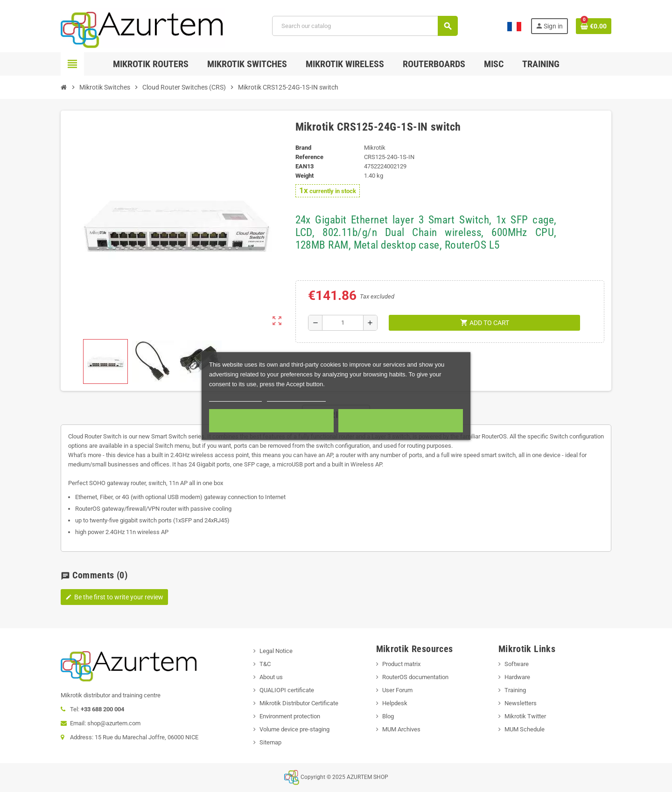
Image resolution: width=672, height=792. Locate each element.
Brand (303, 148)
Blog (388, 716)
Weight (304, 176)
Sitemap (270, 742)
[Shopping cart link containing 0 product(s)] (594, 26)
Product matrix (401, 664)
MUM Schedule (525, 729)
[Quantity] (343, 323)
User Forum (397, 690)
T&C (265, 664)
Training (515, 690)
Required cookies (271, 421)
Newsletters (521, 703)
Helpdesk (395, 703)
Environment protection (290, 716)
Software (517, 664)
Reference (309, 157)
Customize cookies (296, 397)
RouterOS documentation (415, 677)
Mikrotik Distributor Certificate (299, 703)
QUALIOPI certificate (287, 690)
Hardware (517, 677)
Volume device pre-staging (294, 729)
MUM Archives (401, 729)
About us (271, 677)
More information (235, 397)
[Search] (365, 26)
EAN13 (304, 166)
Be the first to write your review (114, 597)
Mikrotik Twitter (525, 716)
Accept (401, 421)
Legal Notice (276, 651)
